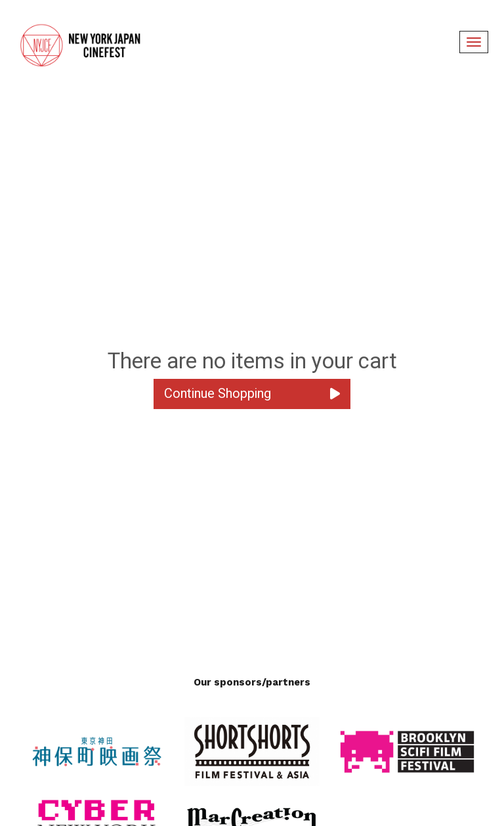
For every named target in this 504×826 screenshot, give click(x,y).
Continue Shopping (252, 394)
